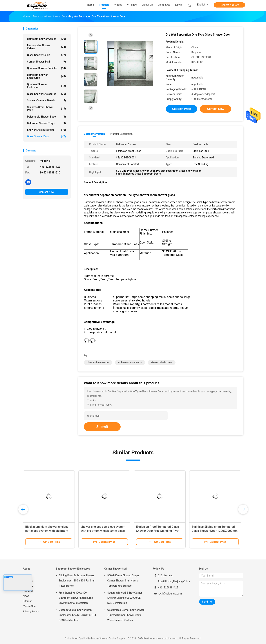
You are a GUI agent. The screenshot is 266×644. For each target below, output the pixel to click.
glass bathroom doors (98, 363)
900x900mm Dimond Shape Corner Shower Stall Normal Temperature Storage (123, 581)
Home (26, 575)
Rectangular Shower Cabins (47, 47)
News (26, 596)
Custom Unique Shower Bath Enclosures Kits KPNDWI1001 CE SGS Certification (78, 615)
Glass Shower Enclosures (47, 94)
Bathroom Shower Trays (47, 123)
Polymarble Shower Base (47, 117)
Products (28, 581)
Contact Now (47, 192)
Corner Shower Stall (47, 62)
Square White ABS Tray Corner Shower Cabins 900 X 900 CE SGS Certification (125, 598)
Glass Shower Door (47, 136)
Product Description (121, 134)
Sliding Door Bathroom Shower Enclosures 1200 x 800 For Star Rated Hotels (77, 581)
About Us (28, 591)
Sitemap (28, 601)
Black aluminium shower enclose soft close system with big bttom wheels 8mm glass (47, 531)
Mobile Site (29, 606)
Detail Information (94, 134)
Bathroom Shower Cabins (47, 39)
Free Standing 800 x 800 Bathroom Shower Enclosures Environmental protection (76, 598)
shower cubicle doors (162, 363)
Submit (102, 427)
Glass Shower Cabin (47, 55)
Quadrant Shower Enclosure (47, 86)
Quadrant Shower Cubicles (47, 68)
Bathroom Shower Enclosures (47, 76)
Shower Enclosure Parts (47, 130)
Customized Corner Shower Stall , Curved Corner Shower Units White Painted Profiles (126, 615)
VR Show (28, 586)
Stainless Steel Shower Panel (47, 109)
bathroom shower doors (130, 363)
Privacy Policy (31, 611)
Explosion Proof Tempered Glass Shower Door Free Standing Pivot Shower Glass (158, 531)
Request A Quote (229, 5)
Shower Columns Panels (47, 100)
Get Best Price (182, 109)
